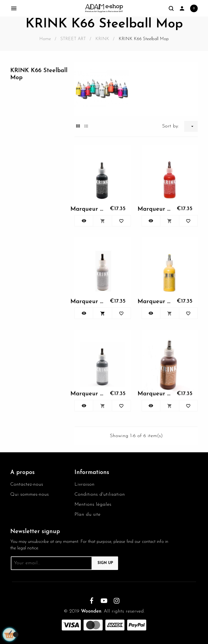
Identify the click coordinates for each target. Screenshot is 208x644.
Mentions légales (93, 504)
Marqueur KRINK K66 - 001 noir (87, 209)
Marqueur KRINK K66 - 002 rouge (154, 209)
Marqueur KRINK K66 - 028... (87, 394)
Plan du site (87, 515)
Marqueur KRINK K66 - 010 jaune (154, 302)
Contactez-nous (27, 484)
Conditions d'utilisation (100, 494)
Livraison (84, 484)
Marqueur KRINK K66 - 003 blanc (87, 302)
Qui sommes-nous (30, 494)
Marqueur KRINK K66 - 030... (154, 394)
